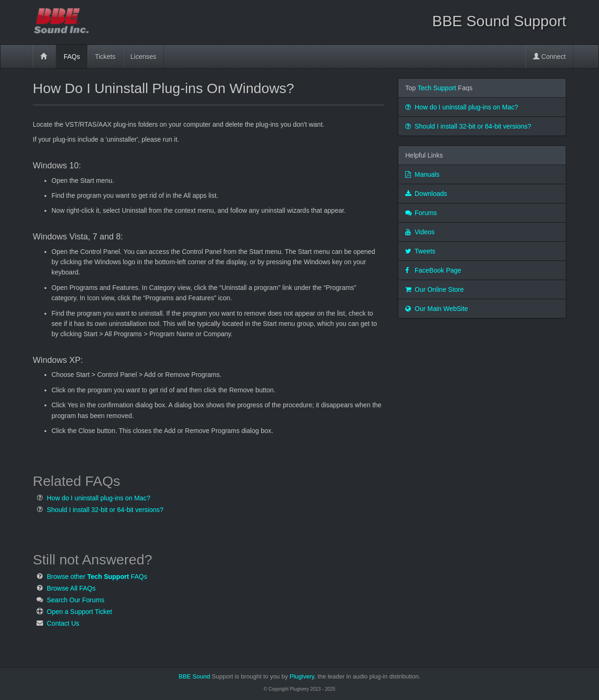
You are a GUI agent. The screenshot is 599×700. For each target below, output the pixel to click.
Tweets (420, 251)
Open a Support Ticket (79, 612)
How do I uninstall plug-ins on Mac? (99, 498)
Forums (421, 213)
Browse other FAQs (97, 577)
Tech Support (437, 88)
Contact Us (63, 623)
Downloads (426, 194)
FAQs (72, 57)
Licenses (143, 57)
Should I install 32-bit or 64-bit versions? (105, 510)
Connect (549, 57)
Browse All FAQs (71, 588)
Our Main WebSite (437, 309)
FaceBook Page (433, 270)
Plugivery (354, 676)
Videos (420, 232)
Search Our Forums (76, 600)
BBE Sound (194, 676)
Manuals (422, 174)
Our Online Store (435, 289)
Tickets (105, 57)
